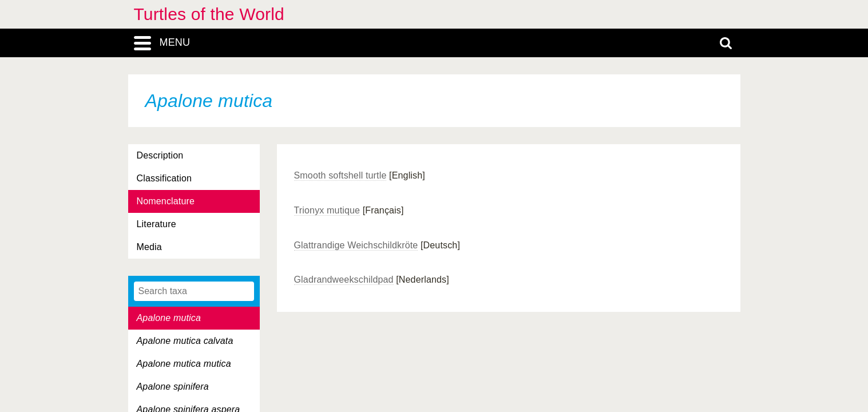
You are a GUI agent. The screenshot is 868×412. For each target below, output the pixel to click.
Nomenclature (166, 201)
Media (149, 247)
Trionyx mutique (327, 210)
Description (160, 155)
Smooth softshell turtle (340, 175)
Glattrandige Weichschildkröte (356, 245)
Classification (165, 178)
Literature (156, 224)
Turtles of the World (209, 14)
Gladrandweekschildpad (344, 280)
